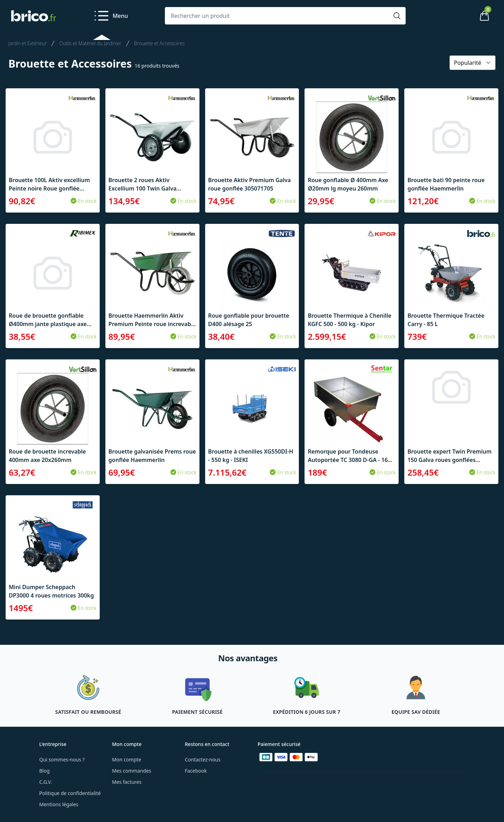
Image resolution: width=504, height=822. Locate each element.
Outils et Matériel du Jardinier (90, 43)
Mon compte (127, 759)
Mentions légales (59, 804)
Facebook (196, 771)
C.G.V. (45, 782)
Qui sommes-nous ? (62, 759)
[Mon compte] (461, 16)
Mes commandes (132, 771)
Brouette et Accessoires (159, 43)
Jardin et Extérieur (27, 43)
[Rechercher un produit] (278, 16)
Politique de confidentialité (70, 793)
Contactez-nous (203, 759)
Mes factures (127, 782)
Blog (44, 771)
